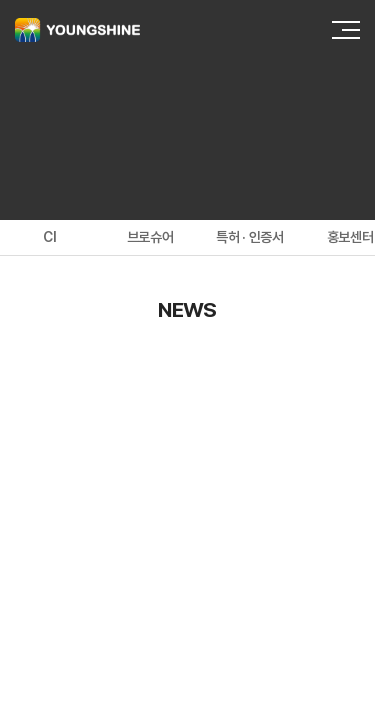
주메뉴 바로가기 (0, 0)
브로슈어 (150, 237)
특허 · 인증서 (250, 237)
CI (49, 237)
